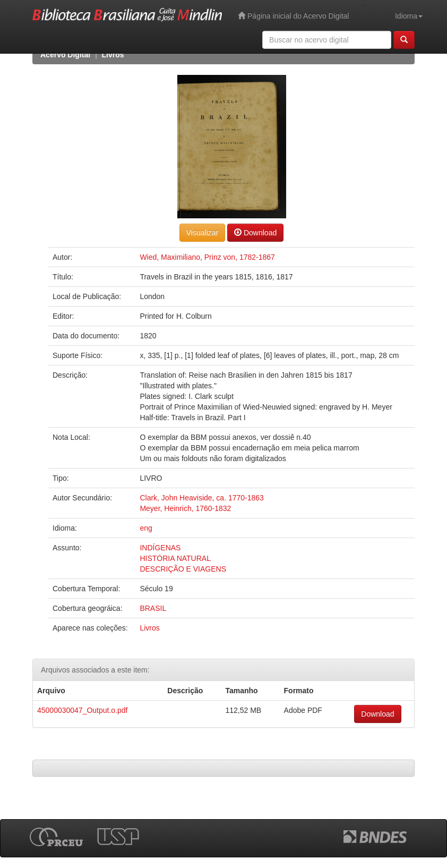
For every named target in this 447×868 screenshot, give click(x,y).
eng (146, 528)
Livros (113, 55)
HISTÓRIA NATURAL (175, 558)
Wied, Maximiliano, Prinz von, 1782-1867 (207, 257)
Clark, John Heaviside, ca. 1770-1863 (201, 498)
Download (255, 232)
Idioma (409, 16)
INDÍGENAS (160, 548)
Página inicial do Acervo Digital (293, 16)
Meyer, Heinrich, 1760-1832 (185, 508)
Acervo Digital (65, 55)
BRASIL (153, 608)
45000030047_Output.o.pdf (83, 710)
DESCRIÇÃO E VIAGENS (183, 569)
